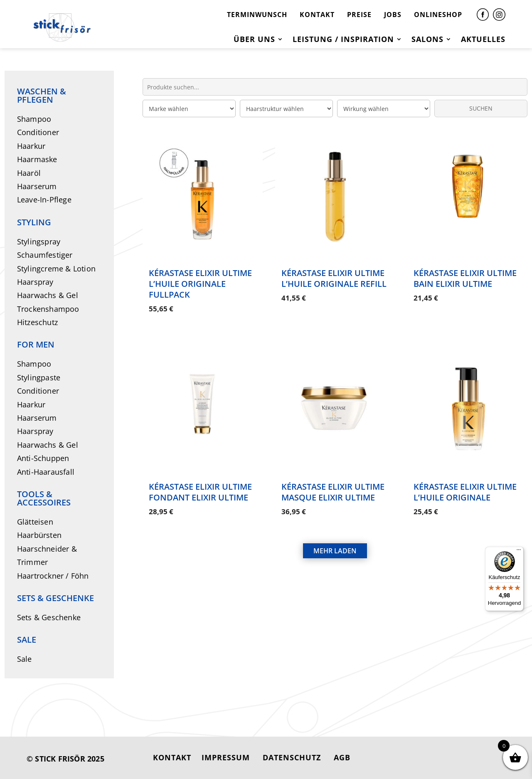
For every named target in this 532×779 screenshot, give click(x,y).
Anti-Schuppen (43, 458)
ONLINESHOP (438, 15)
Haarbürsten (39, 535)
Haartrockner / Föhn (53, 576)
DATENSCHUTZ (292, 757)
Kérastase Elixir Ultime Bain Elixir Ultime (465, 278)
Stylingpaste (39, 377)
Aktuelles (483, 40)
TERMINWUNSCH (257, 15)
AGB (342, 757)
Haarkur (31, 146)
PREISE (359, 15)
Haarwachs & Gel (48, 295)
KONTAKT (317, 15)
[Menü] (519, 552)
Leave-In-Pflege (44, 200)
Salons (427, 40)
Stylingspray (39, 242)
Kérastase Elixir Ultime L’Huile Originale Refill (334, 278)
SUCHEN (481, 108)
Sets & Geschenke (49, 617)
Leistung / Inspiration (343, 40)
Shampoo (34, 119)
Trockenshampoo (48, 309)
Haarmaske (37, 159)
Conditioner (38, 132)
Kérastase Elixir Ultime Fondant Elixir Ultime (200, 488)
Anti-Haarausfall (46, 472)
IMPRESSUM (226, 757)
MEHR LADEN (335, 543)
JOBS (393, 15)
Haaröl (29, 173)
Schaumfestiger (45, 255)
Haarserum (37, 186)
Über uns (254, 40)
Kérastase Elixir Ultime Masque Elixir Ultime (333, 488)
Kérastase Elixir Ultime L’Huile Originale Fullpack (200, 284)
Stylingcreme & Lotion (56, 269)
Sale (25, 659)
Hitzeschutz (37, 322)
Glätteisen (35, 522)
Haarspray (35, 282)
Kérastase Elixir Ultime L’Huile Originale (465, 488)
